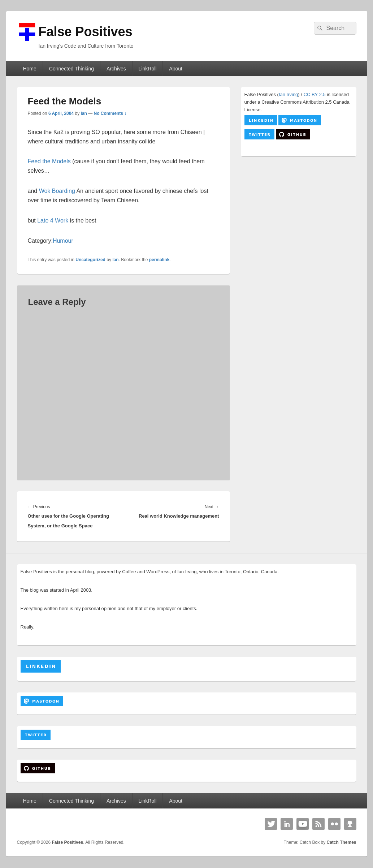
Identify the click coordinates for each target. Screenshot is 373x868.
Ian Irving (288, 94)
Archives (116, 69)
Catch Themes (341, 842)
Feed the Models (49, 161)
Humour (63, 241)
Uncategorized (90, 260)
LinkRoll (148, 69)
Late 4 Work (53, 221)
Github (350, 824)
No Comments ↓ (110, 113)
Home (29, 69)
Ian (84, 113)
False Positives (86, 32)
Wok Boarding (57, 191)
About (176, 69)
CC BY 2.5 (315, 94)
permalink (159, 260)
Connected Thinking (71, 69)
